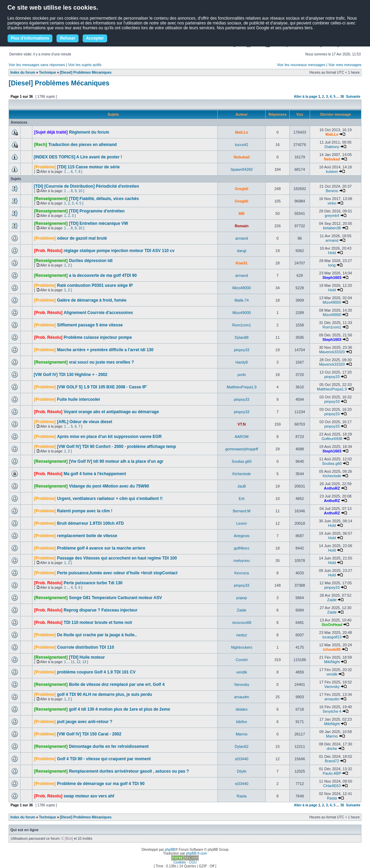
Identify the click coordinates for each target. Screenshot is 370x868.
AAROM (241, 437)
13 (84, 662)
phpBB (170, 850)
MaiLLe (241, 132)
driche (332, 749)
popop (242, 598)
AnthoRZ (332, 488)
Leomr (242, 523)
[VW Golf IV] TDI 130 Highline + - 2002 (71, 375)
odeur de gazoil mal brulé (82, 238)
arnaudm (242, 697)
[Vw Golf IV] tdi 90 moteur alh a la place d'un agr (116, 461)
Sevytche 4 (332, 711)
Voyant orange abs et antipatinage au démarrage (111, 412)
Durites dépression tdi (91, 261)
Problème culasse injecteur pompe (98, 337)
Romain (241, 226)
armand (242, 238)
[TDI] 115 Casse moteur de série (88, 167)
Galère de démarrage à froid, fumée (91, 300)
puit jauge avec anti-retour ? (85, 722)
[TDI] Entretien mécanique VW (98, 223)
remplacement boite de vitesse (87, 536)
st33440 (242, 759)
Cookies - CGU (185, 862)
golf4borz (242, 548)
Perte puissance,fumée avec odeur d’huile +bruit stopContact (117, 573)
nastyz (241, 635)
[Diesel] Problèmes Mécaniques (86, 72)
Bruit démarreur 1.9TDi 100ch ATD (90, 523)
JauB (242, 486)
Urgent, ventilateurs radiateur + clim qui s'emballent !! (110, 499)
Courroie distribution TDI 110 (85, 647)
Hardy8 (242, 362)
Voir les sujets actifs (85, 65)
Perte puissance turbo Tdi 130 (93, 583)
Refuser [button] (68, 38)
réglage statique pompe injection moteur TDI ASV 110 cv (119, 251)
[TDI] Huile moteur (87, 657)
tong (332, 265)
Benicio (332, 191)
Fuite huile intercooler (78, 399)
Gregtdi (242, 189)
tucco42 (242, 145)
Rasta (242, 796)
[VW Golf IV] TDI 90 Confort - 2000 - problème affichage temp (116, 447)
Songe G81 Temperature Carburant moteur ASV (115, 598)
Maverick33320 (332, 352)
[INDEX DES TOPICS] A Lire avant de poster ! (78, 157)
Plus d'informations (30, 38)
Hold (332, 253)
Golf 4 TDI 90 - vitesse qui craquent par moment (104, 759)
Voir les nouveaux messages (301, 65)
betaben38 (332, 228)
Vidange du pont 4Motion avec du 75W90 (109, 486)
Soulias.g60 (242, 461)
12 (78, 662)
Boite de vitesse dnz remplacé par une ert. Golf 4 (117, 684)
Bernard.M (242, 511)
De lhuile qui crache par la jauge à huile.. (97, 635)
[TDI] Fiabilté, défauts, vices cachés (104, 199)
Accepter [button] (95, 38)
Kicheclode (241, 474)
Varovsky (241, 684)
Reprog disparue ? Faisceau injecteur (101, 610)
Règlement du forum (89, 132)
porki (241, 375)
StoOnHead (332, 625)
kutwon (332, 171)
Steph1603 (332, 278)
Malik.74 (242, 300)
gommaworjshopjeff (242, 449)
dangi (242, 251)
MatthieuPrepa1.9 (242, 387)
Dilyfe (242, 771)
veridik (241, 672)
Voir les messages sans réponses (37, 65)
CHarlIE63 (332, 786)
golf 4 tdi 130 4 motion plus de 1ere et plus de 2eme (119, 709)
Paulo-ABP (332, 773)
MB (242, 213)
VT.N (241, 424)
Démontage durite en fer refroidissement (109, 746)
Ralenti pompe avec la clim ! (85, 511)
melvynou (242, 561)
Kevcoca (241, 573)
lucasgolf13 (332, 637)
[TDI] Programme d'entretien (97, 211)
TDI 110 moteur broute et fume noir (98, 623)
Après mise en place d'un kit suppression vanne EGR (109, 437)
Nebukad (241, 157)
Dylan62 (241, 746)
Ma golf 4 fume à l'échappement (95, 474)
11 (73, 662)
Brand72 (332, 761)
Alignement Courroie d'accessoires (98, 313)
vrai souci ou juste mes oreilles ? (101, 362)
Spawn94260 (241, 169)
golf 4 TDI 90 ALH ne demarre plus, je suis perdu (104, 694)
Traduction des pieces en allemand (83, 145)
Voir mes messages (345, 65)
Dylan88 (241, 337)
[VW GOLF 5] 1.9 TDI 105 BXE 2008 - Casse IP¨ (102, 387)
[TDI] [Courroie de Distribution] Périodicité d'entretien (86, 186)
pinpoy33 (242, 350)
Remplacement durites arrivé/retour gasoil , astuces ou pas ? (129, 771)
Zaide (332, 600)
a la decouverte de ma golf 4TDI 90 (103, 275)
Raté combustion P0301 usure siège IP (95, 285)
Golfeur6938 (332, 439)
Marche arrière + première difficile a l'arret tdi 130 (105, 350)
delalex (242, 709)
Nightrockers (241, 647)
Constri (242, 660)
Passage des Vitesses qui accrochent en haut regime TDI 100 (117, 558)
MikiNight (332, 662)
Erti (242, 499)
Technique (47, 72)
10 (80, 191)
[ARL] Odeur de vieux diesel (84, 422)
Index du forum (23, 72)
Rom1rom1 (241, 325)
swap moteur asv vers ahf (89, 796)
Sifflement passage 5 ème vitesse (90, 325)
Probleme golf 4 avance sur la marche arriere (101, 548)
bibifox (241, 722)
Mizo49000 (241, 288)
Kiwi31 (242, 263)
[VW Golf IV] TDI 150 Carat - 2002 (89, 734)
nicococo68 (241, 623)
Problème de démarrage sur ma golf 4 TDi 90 (101, 784)
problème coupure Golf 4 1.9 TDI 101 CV (96, 672)
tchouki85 (332, 649)
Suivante (353, 97)
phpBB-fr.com (197, 853)
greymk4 (332, 216)
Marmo (241, 734)
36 (342, 97)
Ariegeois (241, 536)
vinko (332, 203)
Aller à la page (306, 97)
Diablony (332, 147)
